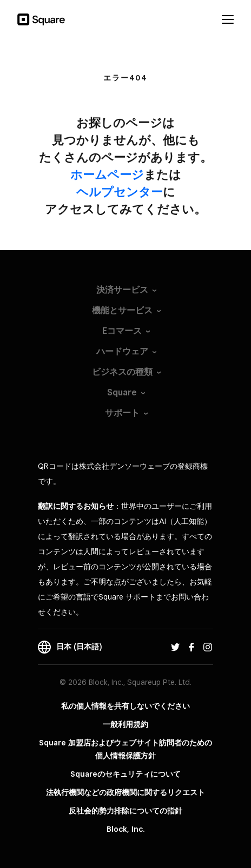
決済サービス (122, 290)
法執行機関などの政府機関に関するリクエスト (125, 792)
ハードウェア (122, 351)
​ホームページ (107, 174)
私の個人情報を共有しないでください (125, 706)
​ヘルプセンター (120, 192)
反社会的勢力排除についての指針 (125, 811)
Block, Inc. (126, 829)
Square (122, 392)
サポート (122, 413)
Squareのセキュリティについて (125, 774)
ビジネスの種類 (122, 372)
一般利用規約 (125, 724)
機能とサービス (122, 310)
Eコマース (122, 331)
